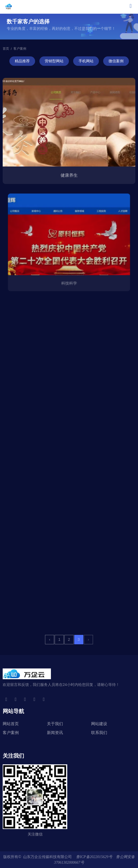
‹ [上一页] (50, 639)
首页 (6, 49)
